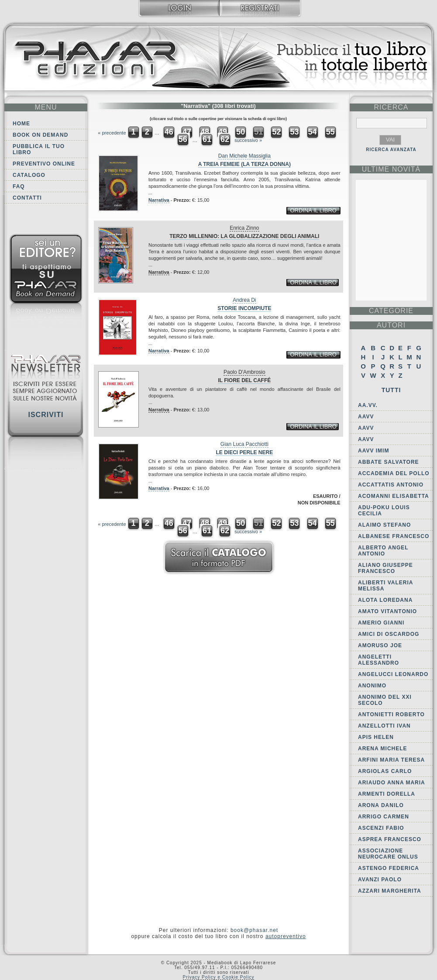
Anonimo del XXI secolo (385, 700)
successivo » (248, 140)
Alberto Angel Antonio (383, 551)
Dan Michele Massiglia (244, 156)
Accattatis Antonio (391, 485)
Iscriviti (46, 415)
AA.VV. (368, 405)
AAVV (366, 417)
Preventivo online (44, 164)
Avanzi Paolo (380, 880)
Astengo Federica (389, 868)
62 (225, 139)
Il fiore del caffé (244, 380)
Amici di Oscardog (389, 634)
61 (207, 139)
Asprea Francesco (390, 839)
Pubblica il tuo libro (39, 149)
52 (276, 132)
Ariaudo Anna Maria (392, 783)
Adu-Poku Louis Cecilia (384, 511)
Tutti (391, 390)
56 (183, 139)
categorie (391, 311)
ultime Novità (391, 169)
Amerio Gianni (381, 623)
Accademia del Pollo (394, 473)
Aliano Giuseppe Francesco (385, 568)
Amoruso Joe (380, 645)
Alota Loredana (385, 600)
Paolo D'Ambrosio (244, 372)
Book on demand (40, 135)
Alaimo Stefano (384, 525)
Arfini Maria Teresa (391, 760)
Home (21, 124)
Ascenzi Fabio (381, 828)
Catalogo (29, 175)
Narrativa (159, 200)
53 (294, 132)
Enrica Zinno (244, 228)
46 (169, 132)
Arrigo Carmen (384, 817)
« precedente (112, 133)
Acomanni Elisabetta (394, 496)
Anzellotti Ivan (384, 726)
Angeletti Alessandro (379, 660)
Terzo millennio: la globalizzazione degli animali (244, 236)
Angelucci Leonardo (393, 674)
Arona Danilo (381, 805)
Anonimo (372, 686)
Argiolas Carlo (385, 771)
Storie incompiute (244, 308)
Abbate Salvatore (389, 462)
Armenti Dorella (387, 794)
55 (330, 132)
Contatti (27, 198)
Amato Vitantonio (387, 611)
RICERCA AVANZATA (391, 150)
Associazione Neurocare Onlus (388, 854)
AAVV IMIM (373, 451)
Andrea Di (244, 300)
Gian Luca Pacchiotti (244, 444)
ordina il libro (313, 210)
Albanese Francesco (394, 536)
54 (313, 132)
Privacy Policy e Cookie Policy (219, 977)
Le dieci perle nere (244, 452)
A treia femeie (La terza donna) (244, 164)
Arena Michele (383, 749)
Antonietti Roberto (391, 714)
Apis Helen (376, 737)
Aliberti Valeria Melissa (385, 586)
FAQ (19, 186)
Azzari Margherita (390, 891)
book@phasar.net (254, 930)
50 (241, 132)
